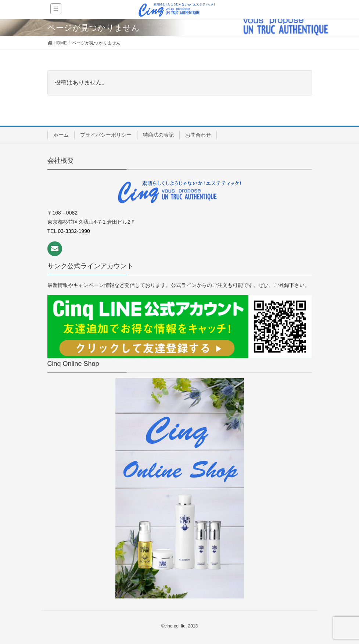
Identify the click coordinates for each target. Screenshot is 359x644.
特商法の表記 (158, 135)
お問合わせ (198, 135)
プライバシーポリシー (106, 135)
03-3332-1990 (74, 231)
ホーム (61, 135)
